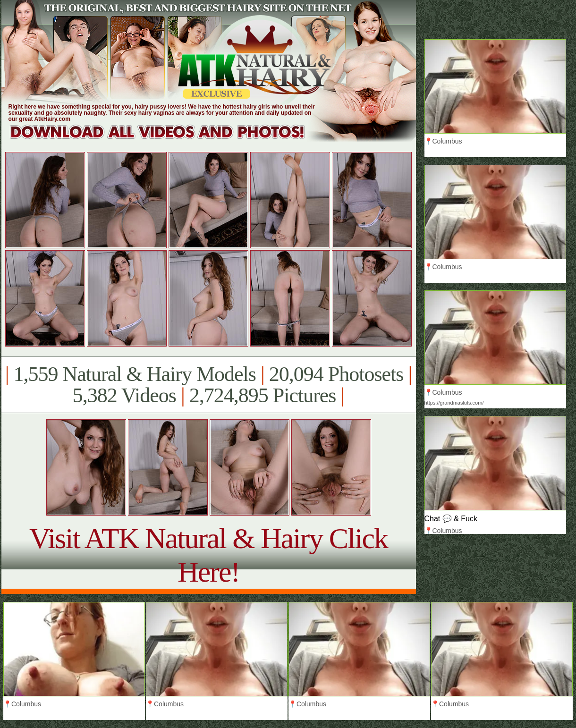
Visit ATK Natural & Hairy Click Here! (208, 555)
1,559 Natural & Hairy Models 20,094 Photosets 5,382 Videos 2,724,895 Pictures (208, 385)
